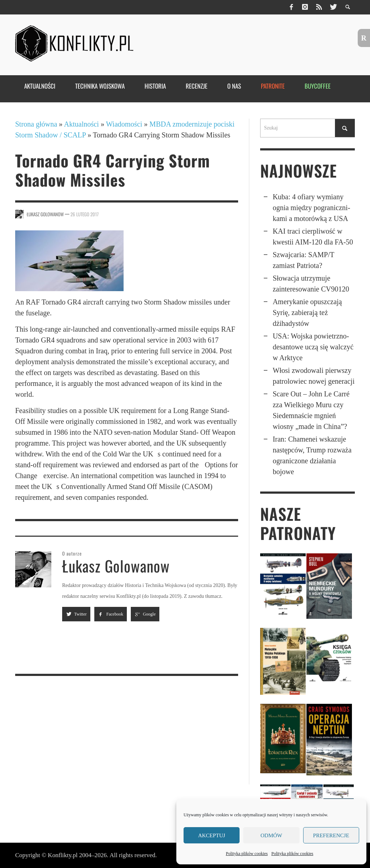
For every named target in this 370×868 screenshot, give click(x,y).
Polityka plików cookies (247, 854)
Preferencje (331, 835)
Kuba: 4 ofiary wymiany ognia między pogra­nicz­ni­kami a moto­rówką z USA (311, 208)
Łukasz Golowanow (45, 214)
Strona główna (36, 124)
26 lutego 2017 (85, 214)
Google (145, 614)
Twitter (76, 614)
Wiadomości (124, 124)
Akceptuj (212, 835)
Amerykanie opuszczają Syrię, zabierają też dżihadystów (307, 312)
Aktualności (81, 124)
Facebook (111, 614)
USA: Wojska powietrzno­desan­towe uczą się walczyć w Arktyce (313, 347)
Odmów (271, 835)
